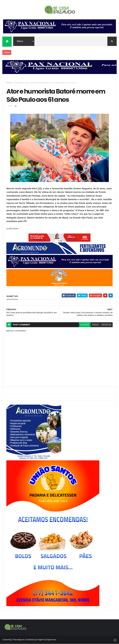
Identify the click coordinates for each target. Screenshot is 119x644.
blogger (85, 325)
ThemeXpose (18, 640)
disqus (95, 325)
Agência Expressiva (47, 640)
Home (9, 83)
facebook (106, 325)
